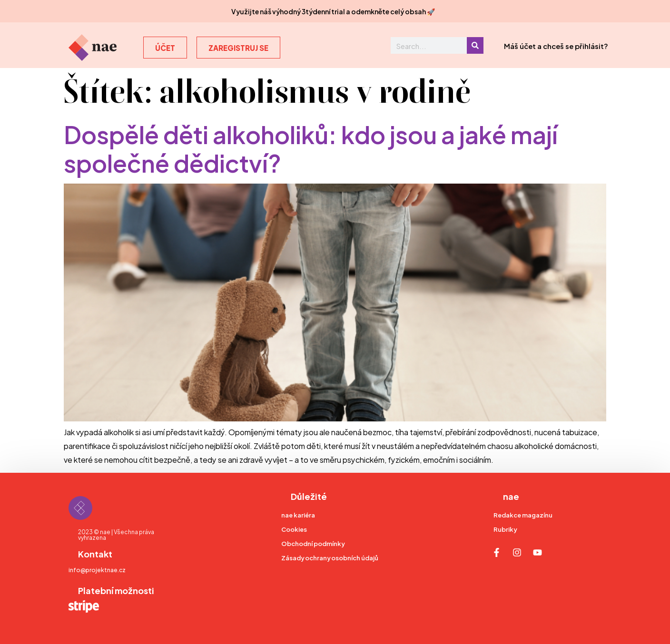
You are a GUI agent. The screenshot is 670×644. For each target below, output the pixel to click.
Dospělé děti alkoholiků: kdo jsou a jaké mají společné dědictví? (311, 147)
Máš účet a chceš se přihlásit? (556, 45)
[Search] (475, 45)
